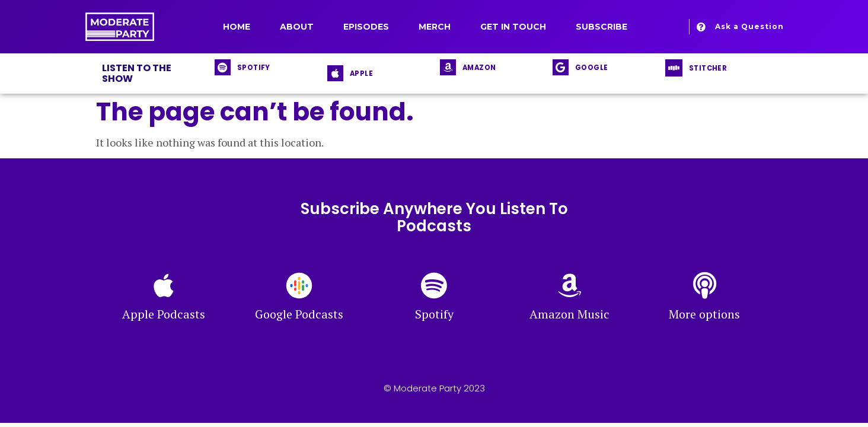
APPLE (361, 74)
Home (237, 27)
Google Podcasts (299, 314)
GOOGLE (591, 68)
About (297, 27)
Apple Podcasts (164, 314)
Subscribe (601, 27)
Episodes (366, 27)
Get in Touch (513, 27)
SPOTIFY (254, 68)
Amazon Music (569, 314)
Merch (435, 27)
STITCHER (708, 68)
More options (704, 314)
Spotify (434, 314)
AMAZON (479, 68)
